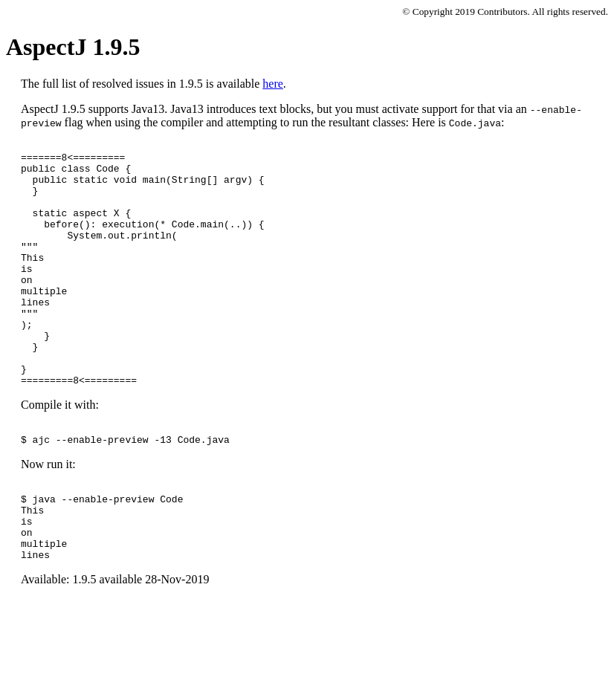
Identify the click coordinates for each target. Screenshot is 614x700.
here (273, 84)
